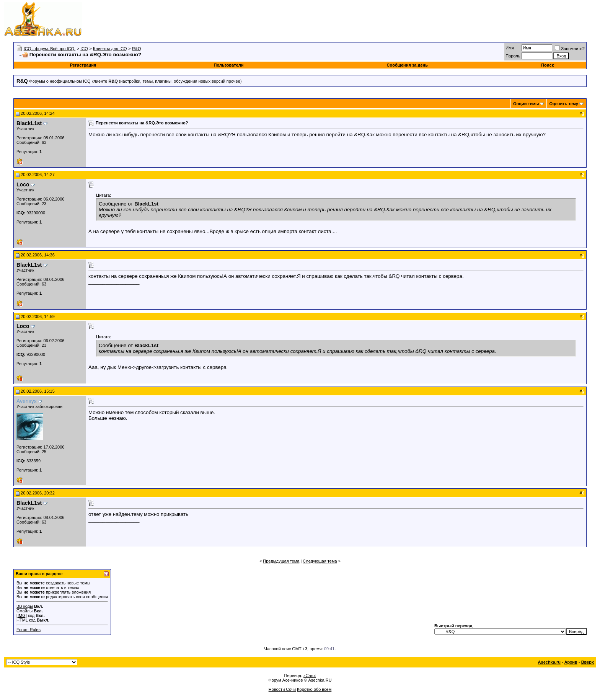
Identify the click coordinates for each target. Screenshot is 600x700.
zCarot (310, 676)
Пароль (513, 56)
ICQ (84, 49)
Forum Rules (29, 630)
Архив (571, 662)
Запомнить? (570, 49)
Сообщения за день (407, 65)
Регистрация (83, 65)
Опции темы (526, 104)
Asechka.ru (549, 662)
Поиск (547, 65)
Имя (510, 48)
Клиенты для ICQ (110, 49)
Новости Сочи (282, 689)
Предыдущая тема (281, 561)
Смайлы (24, 611)
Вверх (588, 662)
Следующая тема (320, 561)
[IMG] (22, 615)
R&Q (137, 49)
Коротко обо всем (314, 689)
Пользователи (229, 65)
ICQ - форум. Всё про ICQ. (50, 49)
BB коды (25, 606)
